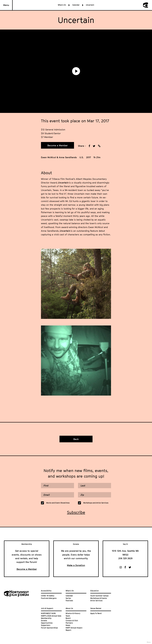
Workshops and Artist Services (96, 503)
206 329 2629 (125, 558)
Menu (6, 5)
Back (76, 439)
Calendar (76, 5)
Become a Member (58, 145)
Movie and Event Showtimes (58, 503)
